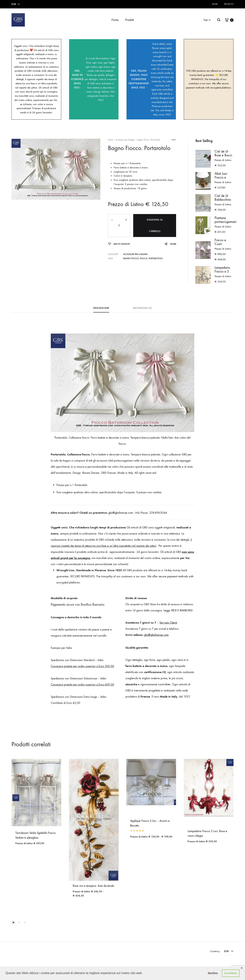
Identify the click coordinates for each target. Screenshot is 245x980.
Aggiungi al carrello (155, 225)
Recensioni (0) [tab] (142, 308)
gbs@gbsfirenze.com (121, 513)
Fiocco (144, 258)
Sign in (207, 20)
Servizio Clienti (168, 623)
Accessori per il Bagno (125, 140)
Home (215, 4)
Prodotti (229, 4)
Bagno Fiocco (131, 258)
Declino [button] (213, 973)
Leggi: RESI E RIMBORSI (178, 610)
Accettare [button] (231, 973)
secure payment (168, 576)
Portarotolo (156, 258)
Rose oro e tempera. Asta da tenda (93, 886)
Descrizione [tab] (101, 308)
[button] (13, 922)
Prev (174, 140)
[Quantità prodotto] (119, 226)
